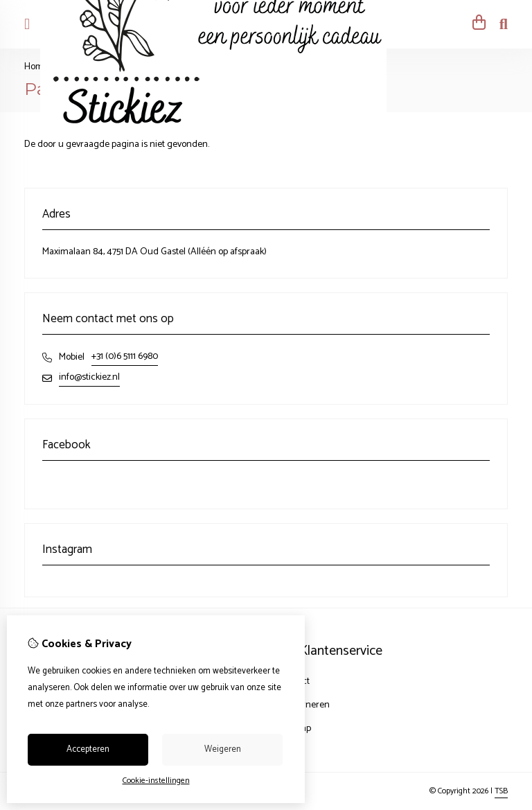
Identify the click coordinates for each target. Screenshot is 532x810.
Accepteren (88, 749)
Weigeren (223, 749)
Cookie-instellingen (156, 781)
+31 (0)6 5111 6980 (125, 356)
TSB (501, 791)
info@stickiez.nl (89, 377)
